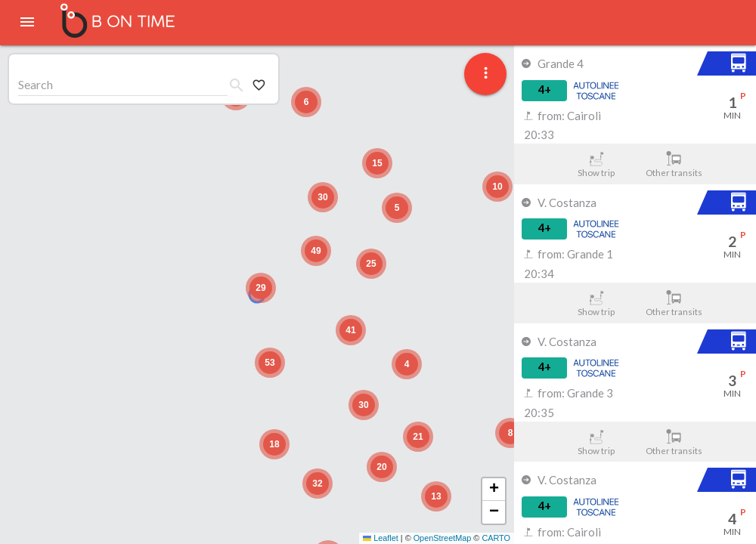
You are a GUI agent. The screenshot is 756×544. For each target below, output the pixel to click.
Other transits (674, 164)
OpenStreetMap (443, 538)
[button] (261, 288)
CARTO (496, 538)
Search (36, 84)
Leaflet (381, 538)
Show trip (596, 164)
